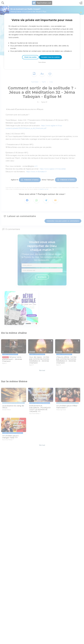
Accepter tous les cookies (50, 57)
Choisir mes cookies (30, 57)
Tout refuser (42, 62)
